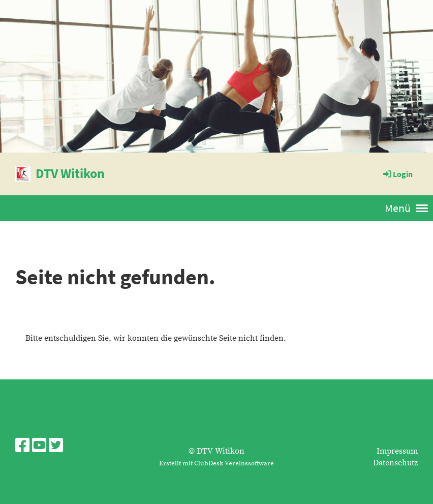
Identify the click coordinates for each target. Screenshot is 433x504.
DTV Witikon (70, 173)
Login (397, 174)
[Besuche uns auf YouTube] (39, 447)
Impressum (397, 451)
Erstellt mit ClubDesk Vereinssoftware (216, 463)
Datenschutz (395, 463)
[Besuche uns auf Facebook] (22, 447)
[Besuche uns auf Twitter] (56, 447)
